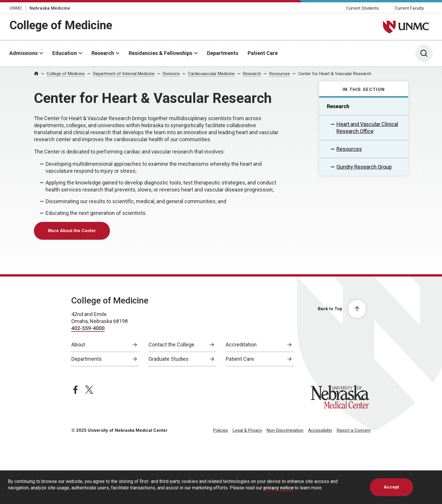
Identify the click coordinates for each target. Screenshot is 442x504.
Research (103, 53)
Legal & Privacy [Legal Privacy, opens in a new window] (247, 430)
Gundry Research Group (364, 167)
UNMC (16, 8)
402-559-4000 (88, 328)
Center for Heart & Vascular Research (335, 74)
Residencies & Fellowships (160, 53)
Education (65, 53)
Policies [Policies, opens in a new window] (221, 430)
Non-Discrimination (285, 430)
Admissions (24, 53)
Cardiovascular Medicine (211, 74)
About (78, 345)
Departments (223, 53)
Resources (280, 74)
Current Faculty (409, 8)
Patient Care (263, 53)
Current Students (362, 8)
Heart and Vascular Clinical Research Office (367, 128)
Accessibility (320, 430)
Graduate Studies (169, 359)
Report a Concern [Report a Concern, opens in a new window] (354, 430)
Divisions (171, 74)
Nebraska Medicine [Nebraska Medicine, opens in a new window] (50, 8)
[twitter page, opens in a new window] (89, 390)
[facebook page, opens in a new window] (75, 390)
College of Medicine (61, 25)
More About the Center (72, 231)
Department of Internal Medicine (124, 74)
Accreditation (241, 345)
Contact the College (171, 345)
